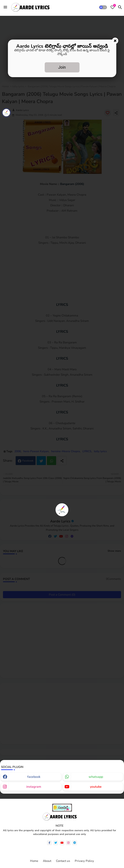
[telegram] (75, 843)
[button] (103, 7)
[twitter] (56, 843)
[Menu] (5, 7)
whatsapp (96, 777)
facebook (34, 777)
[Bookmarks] (113, 7)
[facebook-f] (49, 843)
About (47, 861)
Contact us (63, 861)
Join (62, 67)
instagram (34, 787)
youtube (96, 787)
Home (34, 861)
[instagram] (68, 843)
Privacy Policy (84, 861)
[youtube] (62, 843)
